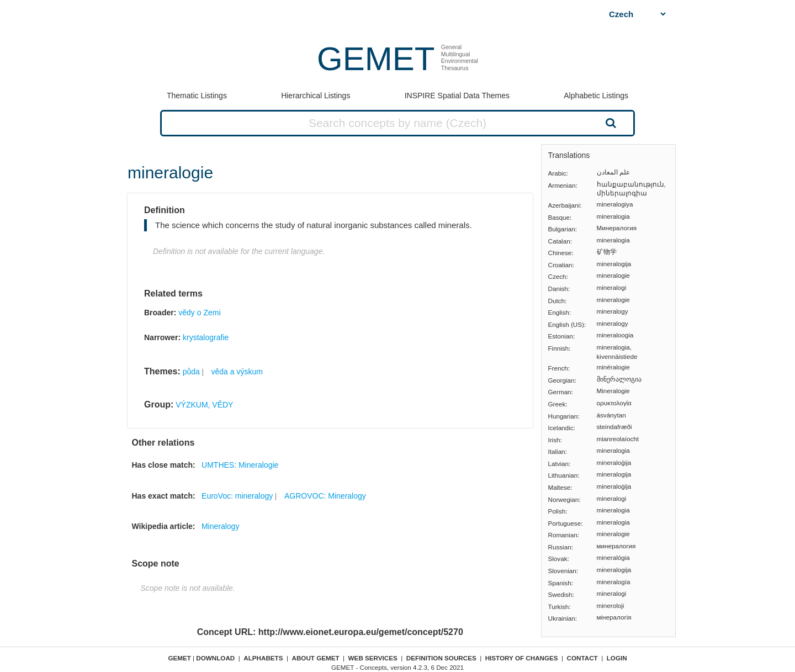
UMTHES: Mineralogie (240, 465)
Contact (582, 658)
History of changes (522, 658)
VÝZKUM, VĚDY (204, 405)
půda (191, 372)
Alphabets (263, 658)
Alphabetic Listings (596, 96)
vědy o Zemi (199, 313)
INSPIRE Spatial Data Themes (457, 96)
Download (215, 658)
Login (617, 658)
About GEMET (316, 658)
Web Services (373, 658)
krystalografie (206, 337)
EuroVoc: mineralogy (237, 496)
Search (609, 123)
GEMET (376, 59)
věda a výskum (237, 372)
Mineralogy (220, 526)
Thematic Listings (197, 96)
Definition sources (441, 658)
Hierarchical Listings (316, 96)
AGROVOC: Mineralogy (325, 496)
